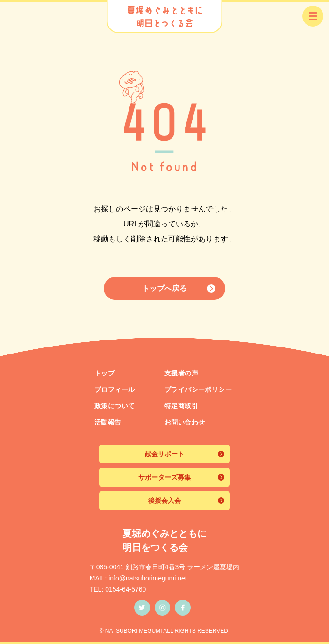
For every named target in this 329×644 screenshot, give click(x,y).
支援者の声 (181, 373)
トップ (104, 373)
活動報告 (108, 422)
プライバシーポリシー (198, 389)
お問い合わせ (185, 422)
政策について (114, 406)
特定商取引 (181, 406)
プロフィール (114, 389)
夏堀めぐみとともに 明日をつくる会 (164, 540)
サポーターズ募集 (164, 477)
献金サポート (164, 454)
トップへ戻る (164, 288)
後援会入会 (164, 501)
